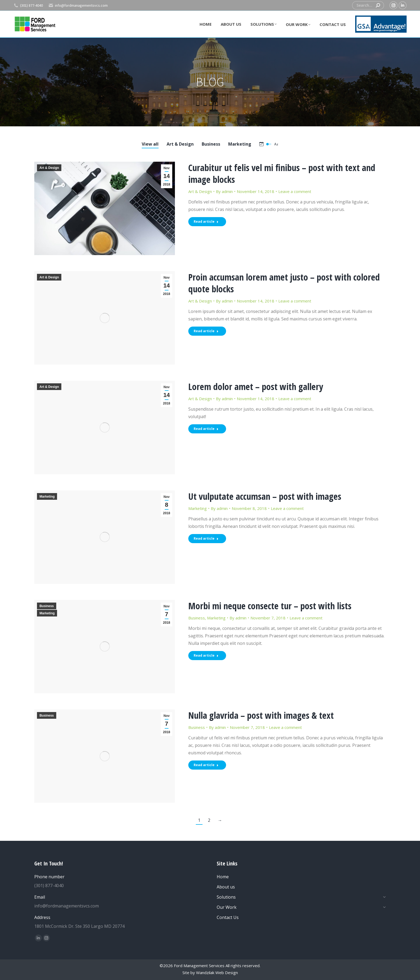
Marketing (47, 497)
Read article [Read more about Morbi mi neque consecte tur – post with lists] (206, 655)
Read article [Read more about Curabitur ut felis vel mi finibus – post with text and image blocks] (206, 222)
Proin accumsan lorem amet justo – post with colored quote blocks (284, 283)
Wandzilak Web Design (217, 973)
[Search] (368, 5)
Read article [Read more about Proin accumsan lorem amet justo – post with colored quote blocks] (206, 331)
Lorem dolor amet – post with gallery (256, 387)
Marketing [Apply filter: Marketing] (240, 144)
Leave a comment (295, 191)
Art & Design (49, 168)
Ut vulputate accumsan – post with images (265, 496)
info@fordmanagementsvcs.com (78, 5)
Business (46, 606)
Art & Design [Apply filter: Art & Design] (180, 144)
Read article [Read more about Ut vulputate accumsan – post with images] (206, 538)
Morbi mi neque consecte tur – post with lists (270, 606)
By (224, 191)
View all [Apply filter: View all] (150, 144)
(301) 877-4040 (28, 5)
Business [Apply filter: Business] (211, 144)
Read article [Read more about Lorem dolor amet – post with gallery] (206, 429)
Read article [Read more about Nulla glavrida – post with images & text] (206, 765)
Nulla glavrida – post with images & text (261, 715)
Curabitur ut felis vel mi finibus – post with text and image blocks (282, 173)
